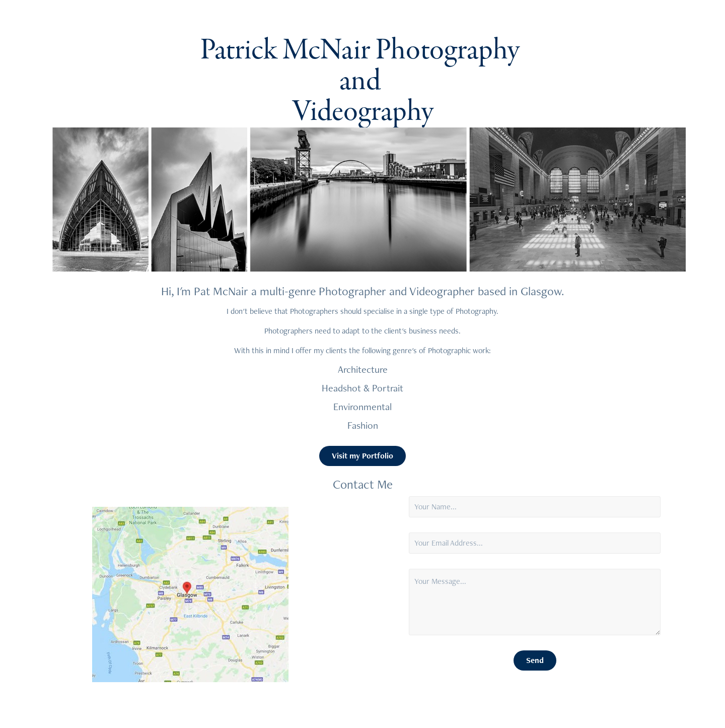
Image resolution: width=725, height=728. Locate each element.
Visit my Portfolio (362, 456)
